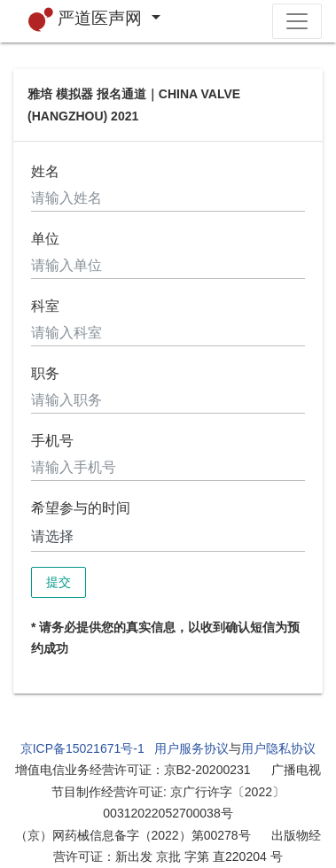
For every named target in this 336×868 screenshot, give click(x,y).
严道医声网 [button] (88, 19)
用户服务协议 (191, 748)
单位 (45, 239)
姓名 (45, 171)
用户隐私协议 (278, 748)
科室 (45, 306)
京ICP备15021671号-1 (82, 748)
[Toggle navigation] (297, 21)
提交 (59, 582)
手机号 (52, 441)
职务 (45, 373)
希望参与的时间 (81, 508)
